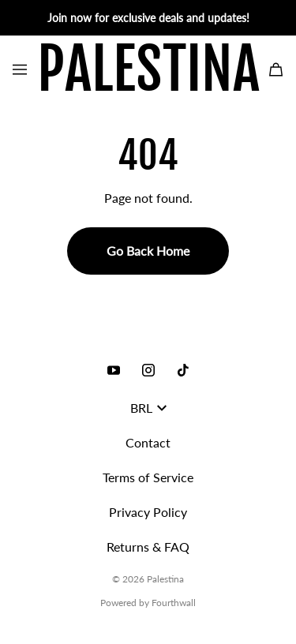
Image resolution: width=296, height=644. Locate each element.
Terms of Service (148, 477)
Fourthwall (174, 603)
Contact (148, 442)
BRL (148, 408)
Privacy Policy (148, 512)
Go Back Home (148, 251)
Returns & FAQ (148, 547)
